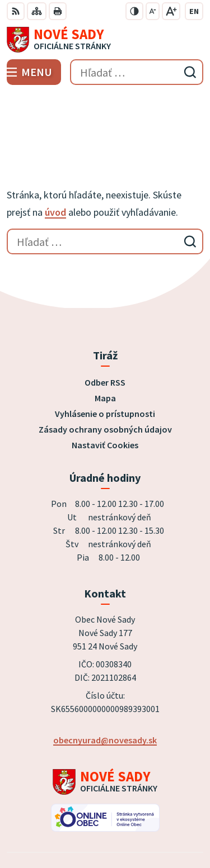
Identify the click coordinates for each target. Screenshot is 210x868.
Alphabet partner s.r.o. (156, 808)
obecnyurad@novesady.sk (105, 674)
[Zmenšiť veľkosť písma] (153, 11)
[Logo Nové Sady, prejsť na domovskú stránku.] (105, 40)
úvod (55, 146)
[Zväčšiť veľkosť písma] (171, 11)
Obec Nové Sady (136, 823)
